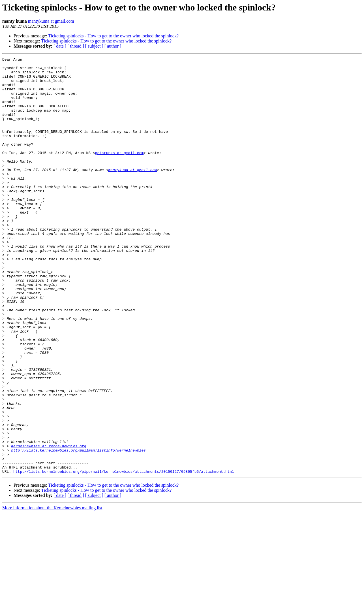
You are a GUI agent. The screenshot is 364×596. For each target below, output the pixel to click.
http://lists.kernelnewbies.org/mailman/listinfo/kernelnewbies (78, 529)
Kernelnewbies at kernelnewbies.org (49, 524)
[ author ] (113, 46)
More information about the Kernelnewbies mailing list (52, 591)
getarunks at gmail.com (119, 172)
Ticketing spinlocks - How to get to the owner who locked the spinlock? (113, 36)
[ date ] (60, 46)
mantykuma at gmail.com (51, 21)
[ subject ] (94, 46)
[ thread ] (76, 46)
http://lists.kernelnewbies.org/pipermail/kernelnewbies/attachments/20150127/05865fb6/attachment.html (124, 555)
